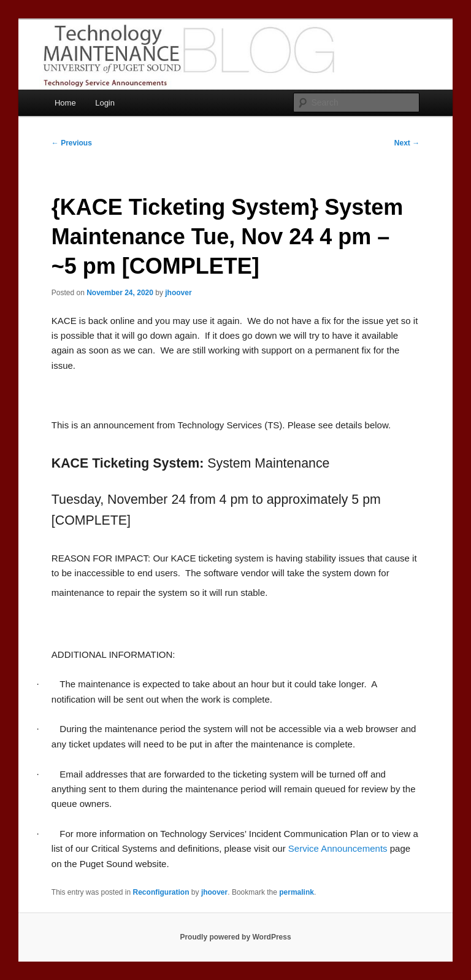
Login (105, 103)
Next (407, 143)
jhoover (178, 293)
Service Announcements (338, 848)
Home (65, 103)
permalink (297, 892)
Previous (72, 143)
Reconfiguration (161, 892)
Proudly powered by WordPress (235, 937)
